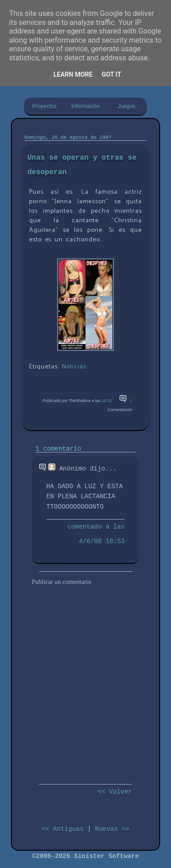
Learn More (73, 74)
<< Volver (115, 792)
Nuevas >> (112, 829)
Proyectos (44, 106)
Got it (111, 74)
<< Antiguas (62, 829)
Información (86, 106)
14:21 (107, 401)
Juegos (127, 106)
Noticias (74, 367)
